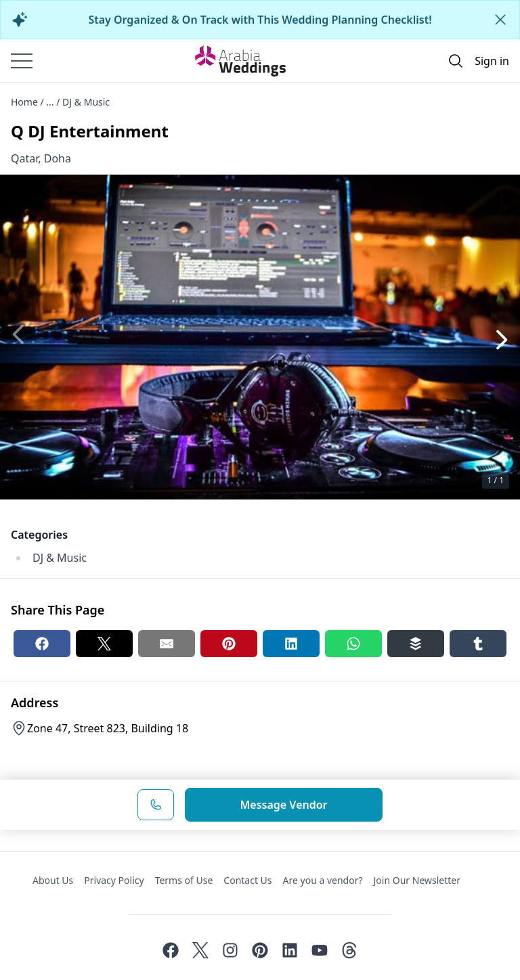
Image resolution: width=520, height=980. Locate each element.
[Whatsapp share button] (353, 644)
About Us (53, 880)
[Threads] (349, 950)
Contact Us (247, 880)
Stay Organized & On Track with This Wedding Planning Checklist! (260, 20)
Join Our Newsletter (417, 880)
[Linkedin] (290, 950)
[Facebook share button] (42, 644)
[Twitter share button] (104, 644)
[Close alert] (500, 20)
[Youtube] (320, 950)
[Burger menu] (22, 61)
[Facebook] (171, 950)
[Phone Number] (156, 805)
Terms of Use (184, 880)
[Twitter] (200, 950)
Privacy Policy (114, 880)
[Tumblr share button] (478, 644)
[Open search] (456, 61)
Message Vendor (283, 805)
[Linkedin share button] (291, 644)
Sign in (492, 61)
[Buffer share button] (416, 644)
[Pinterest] (260, 950)
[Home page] (240, 61)
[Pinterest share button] (229, 644)
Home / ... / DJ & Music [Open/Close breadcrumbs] (60, 102)
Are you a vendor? (323, 880)
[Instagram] (230, 950)
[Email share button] (167, 644)
